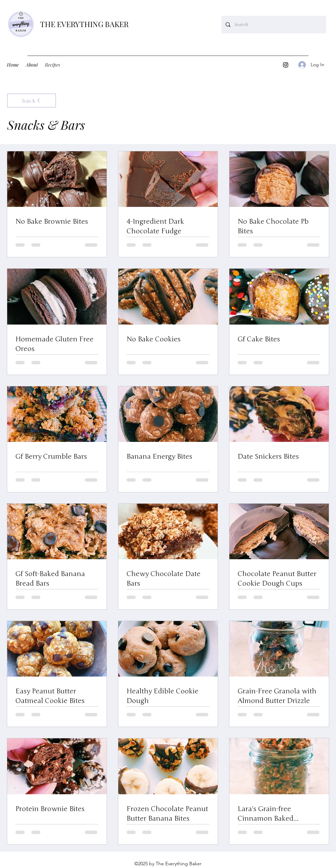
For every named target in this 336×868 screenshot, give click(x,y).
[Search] (273, 25)
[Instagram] (286, 65)
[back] (32, 101)
